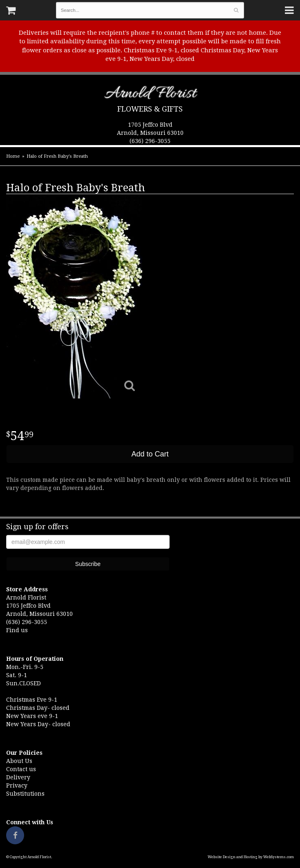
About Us (19, 761)
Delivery (18, 777)
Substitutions (25, 794)
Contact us (21, 769)
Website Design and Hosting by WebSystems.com (251, 857)
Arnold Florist (150, 95)
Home (13, 156)
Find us (17, 630)
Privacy (17, 785)
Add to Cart (150, 454)
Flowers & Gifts (150, 109)
